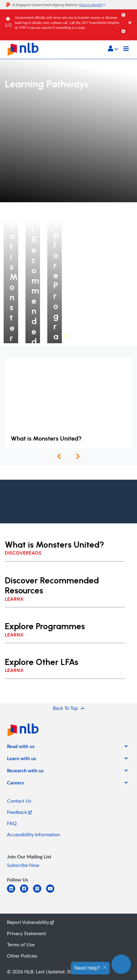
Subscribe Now (23, 865)
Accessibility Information (33, 834)
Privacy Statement (27, 933)
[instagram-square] (40, 892)
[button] (113, 49)
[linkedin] (13, 892)
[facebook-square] (27, 892)
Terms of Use (21, 945)
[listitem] (21, 747)
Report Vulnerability (30, 922)
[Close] (132, 17)
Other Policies (22, 956)
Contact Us (19, 801)
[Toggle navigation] (126, 49)
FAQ (12, 823)
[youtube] (53, 892)
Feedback (19, 812)
